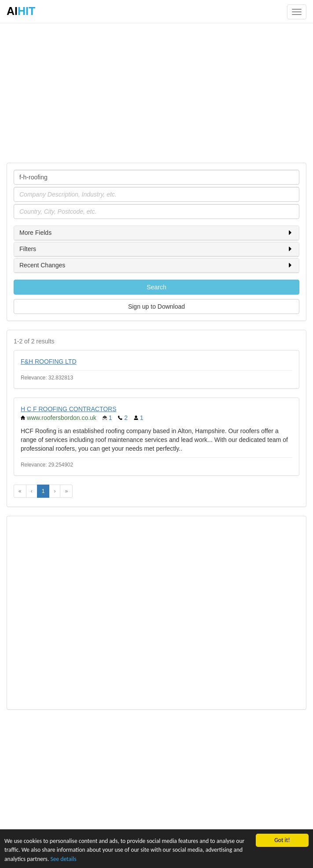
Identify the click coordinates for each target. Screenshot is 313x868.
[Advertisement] (156, 92)
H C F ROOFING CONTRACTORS (69, 409)
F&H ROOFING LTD (49, 361)
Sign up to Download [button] (156, 306)
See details (63, 859)
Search (156, 287)
